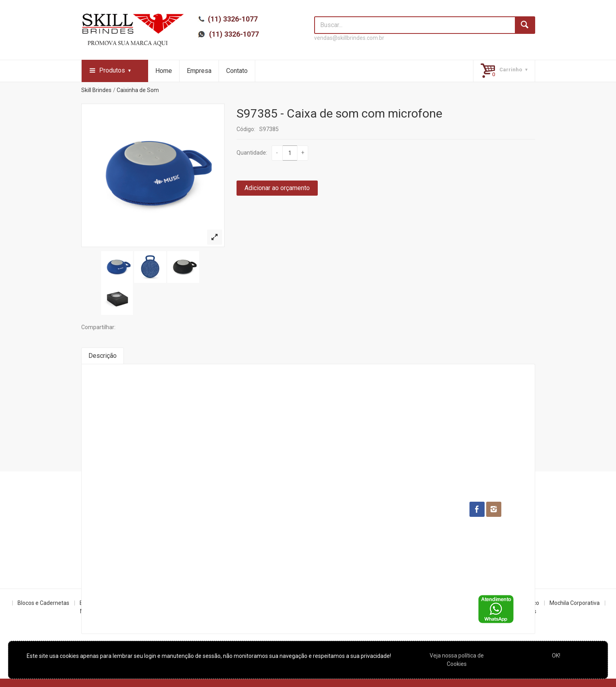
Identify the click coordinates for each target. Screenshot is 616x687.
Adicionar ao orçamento (277, 188)
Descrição (103, 356)
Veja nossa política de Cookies (457, 660)
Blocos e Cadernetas (43, 603)
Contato (237, 71)
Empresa (199, 71)
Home (164, 71)
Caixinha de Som (138, 90)
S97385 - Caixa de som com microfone (339, 113)
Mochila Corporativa (575, 603)
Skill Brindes (96, 90)
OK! (556, 656)
